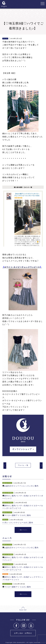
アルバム (5, 39)
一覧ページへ (23, 530)
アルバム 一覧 (23, 465)
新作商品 (10, 493)
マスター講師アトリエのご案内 (17, 515)
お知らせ (5, 483)
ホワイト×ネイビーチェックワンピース (22, 267)
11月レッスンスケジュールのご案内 (18, 523)
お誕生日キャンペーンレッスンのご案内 (20, 486)
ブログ (10, 483)
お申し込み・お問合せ (23, 633)
